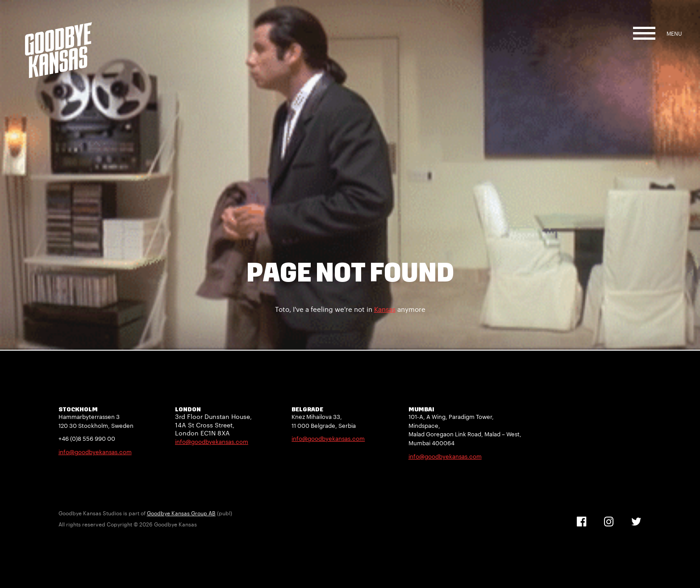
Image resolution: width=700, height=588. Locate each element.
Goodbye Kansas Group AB (181, 513)
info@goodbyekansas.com (95, 452)
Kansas (385, 309)
